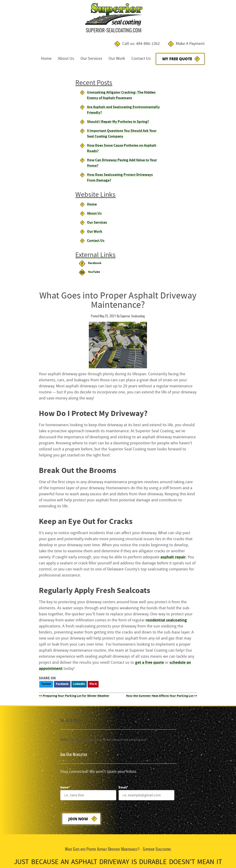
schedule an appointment (128, 423)
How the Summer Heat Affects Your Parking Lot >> (198, 450)
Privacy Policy (48, 850)
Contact (66, 850)
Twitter (88, 438)
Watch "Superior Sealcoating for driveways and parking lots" (50, 494)
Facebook (104, 438)
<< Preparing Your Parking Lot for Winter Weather (116, 450)
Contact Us (168, 23)
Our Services (118, 23)
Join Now (141, 539)
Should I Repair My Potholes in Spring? (45, 87)
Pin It (135, 438)
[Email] (203, 515)
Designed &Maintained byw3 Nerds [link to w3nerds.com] (214, 845)
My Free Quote (204, 23)
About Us (93, 23)
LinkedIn (121, 438)
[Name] (149, 515)
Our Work (144, 23)
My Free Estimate (115, 616)
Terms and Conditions (20, 850)
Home (73, 23)
